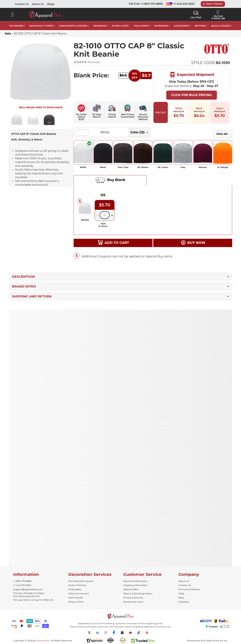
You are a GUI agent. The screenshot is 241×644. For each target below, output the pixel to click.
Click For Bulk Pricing (191, 95)
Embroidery (75, 589)
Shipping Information (135, 585)
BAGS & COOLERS (221, 26)
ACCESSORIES (181, 26)
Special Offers (131, 589)
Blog (181, 598)
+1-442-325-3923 (180, 4)
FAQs (182, 593)
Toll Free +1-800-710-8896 (146, 4)
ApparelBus (43, 641)
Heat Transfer (76, 598)
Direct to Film (76, 602)
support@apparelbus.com (28, 589)
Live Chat (196, 15)
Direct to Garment (79, 593)
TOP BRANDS (16, 26)
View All (222, 134)
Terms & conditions (189, 589)
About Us (38, 4)
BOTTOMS (200, 26)
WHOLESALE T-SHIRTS (41, 26)
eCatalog (183, 602)
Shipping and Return (32, 296)
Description (23, 277)
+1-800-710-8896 (22, 581)
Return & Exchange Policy (138, 593)
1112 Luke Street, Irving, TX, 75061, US (33, 600)
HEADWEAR (100, 26)
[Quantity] (105, 215)
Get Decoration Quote (81, 581)
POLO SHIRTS (141, 26)
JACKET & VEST (120, 26)
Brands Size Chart (133, 602)
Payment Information (135, 581)
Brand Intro (24, 286)
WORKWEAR (161, 26)
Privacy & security (133, 598)
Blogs (51, 4)
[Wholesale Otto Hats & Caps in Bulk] (217, 49)
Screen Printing (77, 585)
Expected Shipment (192, 75)
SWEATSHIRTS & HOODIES (73, 26)
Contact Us (22, 4)
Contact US (185, 585)
